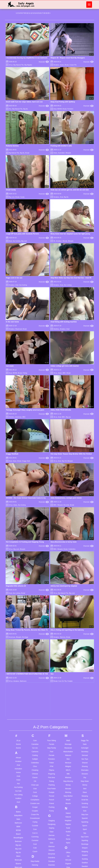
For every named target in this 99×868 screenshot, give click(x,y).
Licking (51, 813)
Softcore (85, 592)
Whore (85, 790)
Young (85, 807)
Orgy (68, 652)
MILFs (68, 555)
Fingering (52, 559)
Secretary (85, 536)
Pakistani (68, 673)
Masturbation (68, 536)
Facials (52, 529)
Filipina (52, 555)
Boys (18, 670)
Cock (35, 577)
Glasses (51, 635)
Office (68, 637)
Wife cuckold (84, 861)
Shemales (85, 555)
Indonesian (52, 736)
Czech (35, 636)
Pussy (68, 739)
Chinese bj (34, 855)
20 (48, 13)
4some (18, 533)
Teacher (85, 672)
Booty (18, 667)
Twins (85, 724)
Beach (18, 619)
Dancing (35, 650)
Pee (68, 695)
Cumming (35, 621)
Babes (18, 596)
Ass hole (18, 576)
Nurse (68, 624)
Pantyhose (68, 680)
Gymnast (52, 664)
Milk (68, 559)
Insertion (52, 739)
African (18, 542)
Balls (18, 604)
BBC (64, 373)
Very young (84, 840)
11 (29, 13)
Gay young (50, 840)
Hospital (51, 708)
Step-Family (52, 533)
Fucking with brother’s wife (61, 146)
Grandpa (52, 646)
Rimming (68, 760)
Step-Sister (85, 566)
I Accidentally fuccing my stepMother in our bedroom (27, 58)
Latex (51, 795)
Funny (51, 596)
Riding (68, 757)
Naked (68, 598)
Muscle (68, 588)
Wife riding (84, 865)
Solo (85, 596)
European (35, 726)
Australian (61, 153)
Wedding (85, 782)
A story (16, 854)
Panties (68, 677)
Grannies (52, 650)
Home (52, 700)
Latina (52, 802)
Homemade (52, 704)
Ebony (35, 708)
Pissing (68, 710)
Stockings (85, 629)
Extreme (35, 733)
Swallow (85, 647)
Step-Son (85, 599)
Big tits (26, 109)
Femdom (70, 109)
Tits (85, 694)
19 (46, 13)
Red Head (68, 753)
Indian (52, 732)
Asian (62, 65)
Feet (52, 536)
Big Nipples (28, 65)
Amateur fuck (18, 861)
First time (51, 562)
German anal (51, 844)
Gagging (51, 605)
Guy (52, 661)
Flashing (51, 570)
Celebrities (35, 547)
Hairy (52, 674)
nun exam (10, 366)
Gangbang (52, 609)
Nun (68, 620)
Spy (85, 618)
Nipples (68, 609)
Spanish (85, 603)
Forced (51, 581)
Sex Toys (85, 544)
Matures (68, 540)
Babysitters (18, 600)
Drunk (35, 694)
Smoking (85, 588)
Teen (85, 679)
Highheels (51, 696)
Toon (85, 701)
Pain (68, 665)
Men (68, 544)
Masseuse (68, 533)
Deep (35, 661)
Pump (68, 736)
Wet (85, 786)
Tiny (85, 687)
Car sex (35, 533)
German (51, 620)
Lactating (52, 791)
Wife (85, 794)
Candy (22, 197)
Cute (35, 633)
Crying (35, 607)
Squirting (85, 625)
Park (68, 684)
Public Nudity (68, 732)
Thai (85, 683)
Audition (18, 583)
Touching (85, 705)
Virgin (85, 758)
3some (18, 529)
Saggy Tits (85, 525)
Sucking (85, 644)
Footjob (52, 577)
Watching (85, 771)
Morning (68, 577)
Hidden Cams (52, 693)
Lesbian (52, 809)
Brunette (18, 685)
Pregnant (68, 725)
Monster (68, 573)
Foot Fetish (52, 573)
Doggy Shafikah (12, 454)
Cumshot (35, 625)
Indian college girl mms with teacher (65, 366)
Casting (35, 540)
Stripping (85, 636)
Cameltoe (35, 529)
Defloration (35, 668)
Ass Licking (68, 285)
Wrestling (85, 797)
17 (42, 13)
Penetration (68, 699)
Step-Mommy (68, 566)
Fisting (25, 373)
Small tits (85, 584)
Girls (52, 627)
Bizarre (18, 648)
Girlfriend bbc (51, 866)
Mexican (68, 547)
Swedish (85, 651)
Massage (68, 529)
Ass (10, 109)
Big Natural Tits (19, 65)
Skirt (85, 573)
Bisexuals (18, 645)
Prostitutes (68, 728)
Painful (68, 669)
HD (51, 685)
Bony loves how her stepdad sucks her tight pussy (70, 234)
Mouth (68, 584)
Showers (85, 559)
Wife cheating (85, 857)
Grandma (52, 642)
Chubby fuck (35, 859)
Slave (85, 577)
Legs (52, 806)
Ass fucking (17, 241)
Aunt (18, 587)
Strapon (85, 633)
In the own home (13, 322)
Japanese (52, 757)
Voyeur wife (84, 844)
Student (85, 640)
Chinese (35, 559)
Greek (52, 653)
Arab (18, 561)
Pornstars (68, 717)
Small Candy (11, 190)
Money (68, 570)
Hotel (52, 715)
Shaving (85, 551)
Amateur (56, 65)
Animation (18, 553)
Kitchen (52, 777)
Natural (68, 602)
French (51, 584)
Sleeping (85, 581)
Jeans (52, 760)
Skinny (85, 570)
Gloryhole (51, 639)
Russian (68, 775)
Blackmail (19, 329)
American (18, 417)
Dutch (35, 698)
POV (68, 721)
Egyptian (35, 711)
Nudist (68, 616)
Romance (68, 764)
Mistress (68, 562)
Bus (18, 696)
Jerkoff (52, 764)
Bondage (18, 663)
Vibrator (85, 751)
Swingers (85, 655)
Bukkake (18, 693)
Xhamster (44, 62)
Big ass (68, 417)
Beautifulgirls (18, 622)
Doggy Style (26, 461)
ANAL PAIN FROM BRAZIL (61, 410)
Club (35, 573)
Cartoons (35, 536)
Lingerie (52, 817)
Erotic (35, 719)
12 (32, 13)
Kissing (52, 774)
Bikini (18, 641)
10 (27, 13)
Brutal (67, 65)
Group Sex (51, 657)
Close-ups (35, 570)
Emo (35, 715)
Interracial (52, 743)
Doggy (35, 679)
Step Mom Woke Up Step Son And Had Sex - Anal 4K (71, 278)
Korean (52, 781)
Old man (66, 854)
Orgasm (68, 648)
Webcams (85, 779)
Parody (68, 688)
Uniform (85, 737)
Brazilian (18, 674)
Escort (35, 722)
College (35, 581)
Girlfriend (52, 624)
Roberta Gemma (12, 146)
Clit (35, 566)
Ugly (85, 733)
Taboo (85, 664)
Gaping (52, 613)
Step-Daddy (35, 646)
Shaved (85, 547)
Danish (35, 653)
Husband (52, 722)
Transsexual (85, 713)
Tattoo (85, 668)
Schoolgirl (85, 533)
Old (68, 641)
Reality (68, 749)
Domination (35, 687)
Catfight (35, 544)
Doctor (35, 676)
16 (40, 13)
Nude (68, 613)
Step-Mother (68, 581)
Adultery (56, 329)
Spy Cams (85, 621)
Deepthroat (35, 664)
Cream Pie (73, 65)
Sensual (85, 540)
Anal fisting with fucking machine (64, 322)
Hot (52, 711)
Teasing (85, 676)
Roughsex (68, 771)
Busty (18, 700)
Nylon (68, 627)
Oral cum (67, 857)
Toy (85, 709)
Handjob (52, 678)
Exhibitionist (35, 730)
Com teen (34, 866)
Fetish (52, 547)
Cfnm (35, 551)
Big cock (12, 197)
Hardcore (51, 682)
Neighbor (68, 605)
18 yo (11, 65)
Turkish (85, 716)
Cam (35, 525)
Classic (35, 562)
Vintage (85, 754)
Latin (52, 798)
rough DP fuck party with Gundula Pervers (22, 234)
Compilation (35, 584)
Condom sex (35, 588)
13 (34, 13)
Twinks (85, 720)
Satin (85, 529)
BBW (18, 611)
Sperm (85, 610)
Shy (85, 562)
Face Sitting (51, 525)
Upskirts (85, 741)
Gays (52, 616)
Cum (35, 614)
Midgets (68, 551)
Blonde (65, 241)
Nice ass (66, 840)
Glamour (52, 631)
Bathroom (18, 608)
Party (68, 691)
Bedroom (18, 626)
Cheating (35, 555)
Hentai (52, 689)
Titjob (85, 690)
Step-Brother (18, 682)
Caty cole (33, 848)
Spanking (85, 607)
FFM (52, 551)
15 (38, 13)
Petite (68, 702)
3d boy (16, 840)
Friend (52, 588)
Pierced (68, 706)
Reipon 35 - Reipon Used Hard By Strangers (68, 58)
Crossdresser (35, 603)
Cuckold (35, 610)
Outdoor (68, 656)
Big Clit (64, 461)
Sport (85, 614)
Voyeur (85, 762)
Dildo (35, 672)
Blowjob (68, 153)
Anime (18, 557)
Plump (68, 714)
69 (54, 241)
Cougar (35, 592)
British (18, 678)
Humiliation (51, 719)
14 (36, 13)
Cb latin (33, 851)
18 (44, 13)
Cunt (35, 629)
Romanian (68, 768)
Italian (52, 747)
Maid (68, 525)
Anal (55, 109)
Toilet (85, 698)
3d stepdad (17, 844)
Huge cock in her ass (14, 278)
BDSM (60, 109)
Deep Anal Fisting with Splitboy (63, 102)
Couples (35, 596)
